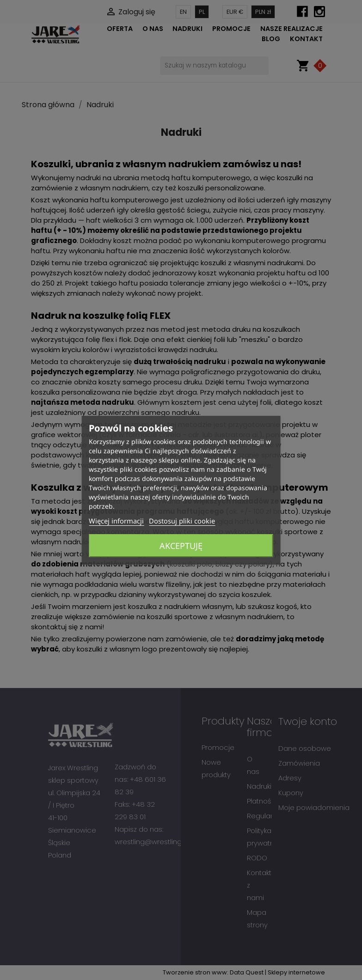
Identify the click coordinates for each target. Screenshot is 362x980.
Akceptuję (181, 546)
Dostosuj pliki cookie (182, 521)
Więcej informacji (116, 521)
